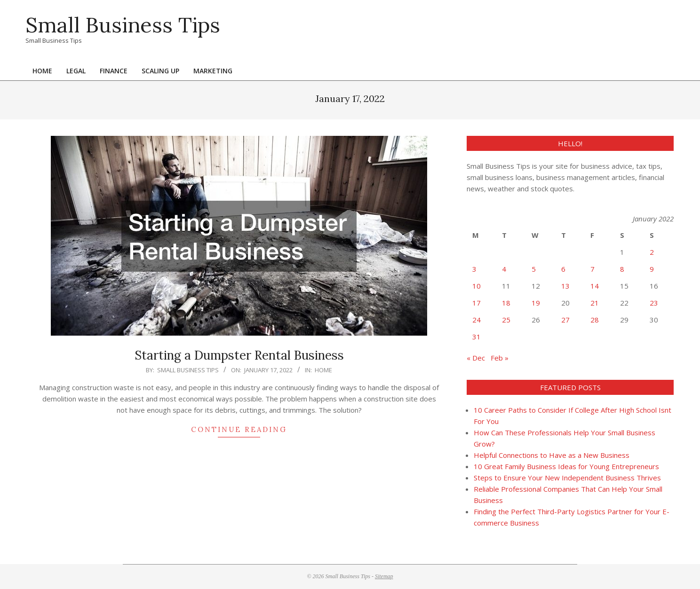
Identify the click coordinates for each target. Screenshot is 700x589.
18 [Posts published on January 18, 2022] (506, 303)
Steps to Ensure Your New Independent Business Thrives (567, 478)
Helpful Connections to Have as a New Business (552, 455)
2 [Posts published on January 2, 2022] (652, 252)
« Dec (476, 358)
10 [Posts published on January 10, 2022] (477, 286)
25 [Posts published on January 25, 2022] (506, 320)
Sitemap (384, 576)
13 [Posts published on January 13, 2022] (565, 286)
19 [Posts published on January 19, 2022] (536, 303)
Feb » (500, 358)
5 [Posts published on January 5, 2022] (534, 269)
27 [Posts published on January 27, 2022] (565, 320)
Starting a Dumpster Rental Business (239, 355)
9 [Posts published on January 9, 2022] (652, 269)
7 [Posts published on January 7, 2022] (593, 269)
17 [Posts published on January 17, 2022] (477, 303)
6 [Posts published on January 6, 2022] (563, 269)
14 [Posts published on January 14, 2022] (595, 286)
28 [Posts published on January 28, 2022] (595, 320)
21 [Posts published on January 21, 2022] (595, 303)
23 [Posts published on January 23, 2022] (654, 303)
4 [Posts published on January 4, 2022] (504, 269)
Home (323, 370)
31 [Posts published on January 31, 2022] (477, 337)
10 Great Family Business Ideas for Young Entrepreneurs (566, 466)
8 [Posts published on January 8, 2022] (622, 269)
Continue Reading (239, 429)
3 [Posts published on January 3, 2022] (474, 269)
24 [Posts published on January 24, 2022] (477, 320)
